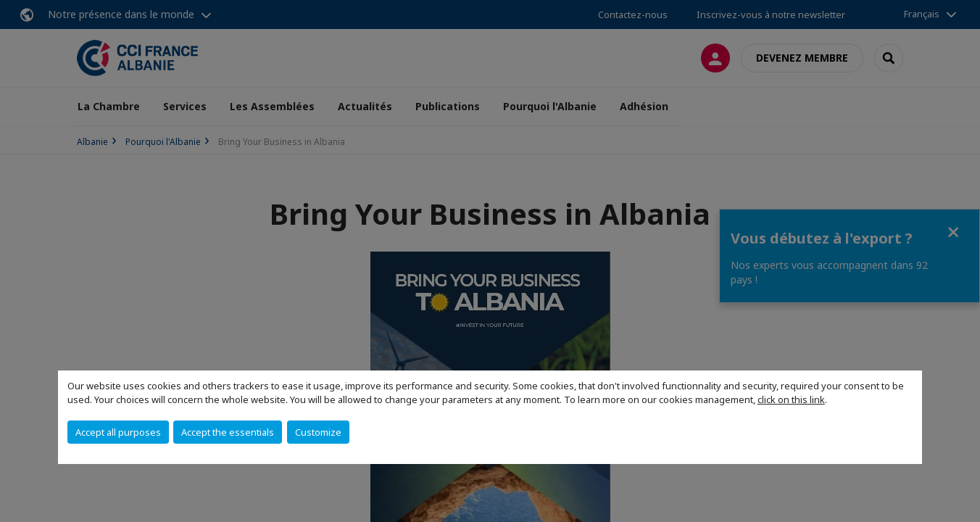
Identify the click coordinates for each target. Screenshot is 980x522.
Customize (318, 432)
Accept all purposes (118, 432)
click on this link (791, 399)
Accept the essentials (228, 432)
